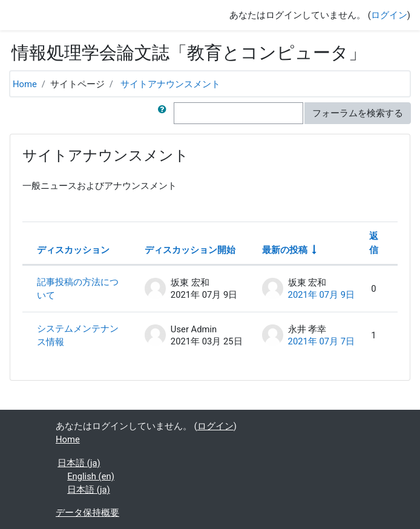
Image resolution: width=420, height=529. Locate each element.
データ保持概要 (87, 513)
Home (25, 84)
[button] (165, 113)
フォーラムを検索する (358, 113)
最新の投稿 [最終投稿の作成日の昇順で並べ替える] (285, 250)
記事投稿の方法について (78, 289)
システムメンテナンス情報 (78, 335)
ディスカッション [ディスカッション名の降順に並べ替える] (73, 250)
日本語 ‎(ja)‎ (79, 463)
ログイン (389, 15)
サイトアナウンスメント (170, 84)
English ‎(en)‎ (91, 476)
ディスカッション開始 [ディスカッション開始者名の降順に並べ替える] (190, 250)
